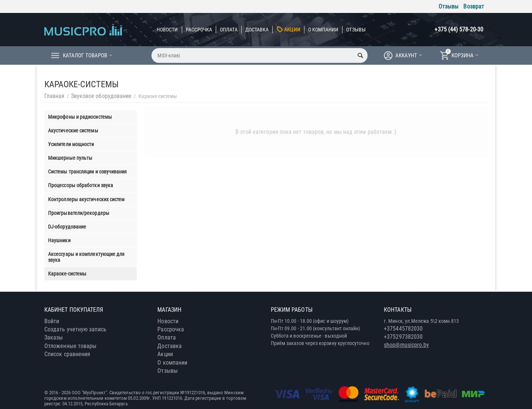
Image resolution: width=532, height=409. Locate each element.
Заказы (54, 337)
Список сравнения (67, 354)
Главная (54, 96)
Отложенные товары (70, 346)
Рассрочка (199, 30)
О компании (323, 30)
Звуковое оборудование (101, 96)
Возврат (474, 6)
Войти (52, 321)
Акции (292, 30)
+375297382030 (403, 337)
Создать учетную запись (75, 329)
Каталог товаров (85, 55)
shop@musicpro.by (406, 345)
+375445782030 (403, 329)
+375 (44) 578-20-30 (459, 29)
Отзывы (449, 6)
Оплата (229, 30)
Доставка (257, 30)
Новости (167, 30)
